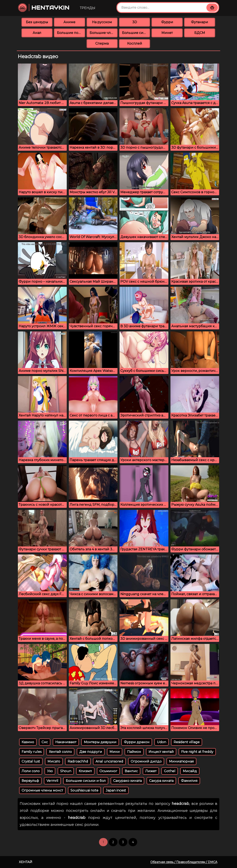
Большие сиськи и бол (86, 781)
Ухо (50, 771)
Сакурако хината (127, 781)
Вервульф (30, 781)
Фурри (167, 22)
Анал (37, 33)
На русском (102, 22)
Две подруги (91, 752)
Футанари (200, 22)
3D (135, 22)
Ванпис (131, 771)
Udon (162, 742)
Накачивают (66, 742)
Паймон (134, 752)
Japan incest (116, 790)
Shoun (66, 771)
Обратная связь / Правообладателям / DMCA (184, 862)
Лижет (151, 771)
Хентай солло (60, 752)
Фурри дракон (137, 742)
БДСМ (200, 33)
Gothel (170, 771)
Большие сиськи (136, 33)
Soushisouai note (84, 790)
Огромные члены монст (42, 790)
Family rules (32, 752)
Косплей (135, 43)
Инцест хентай (161, 752)
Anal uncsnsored (109, 761)
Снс (45, 742)
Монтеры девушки (100, 742)
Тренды (88, 8)
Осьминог (108, 771)
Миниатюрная (181, 761)
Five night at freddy (197, 752)
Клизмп (85, 771)
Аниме (69, 22)
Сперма (102, 43)
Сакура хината (161, 781)
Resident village (187, 742)
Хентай (26, 862)
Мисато (54, 761)
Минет (167, 33)
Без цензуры (37, 22)
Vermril (52, 781)
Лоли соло (31, 771)
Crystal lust (31, 761)
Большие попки (71, 33)
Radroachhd (78, 761)
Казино (28, 742)
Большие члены (104, 33)
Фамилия (189, 781)
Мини (115, 752)
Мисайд (190, 771)
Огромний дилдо (146, 761)
